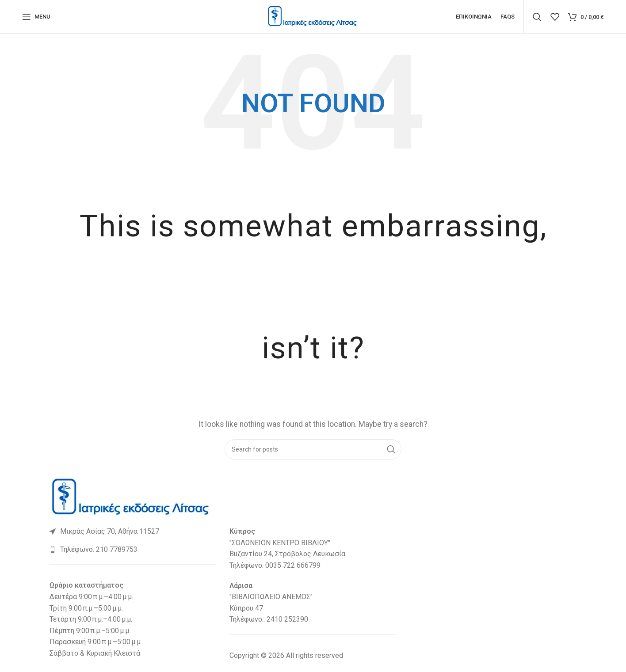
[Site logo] (313, 17)
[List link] (133, 534)
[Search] (537, 18)
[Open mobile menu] (36, 18)
